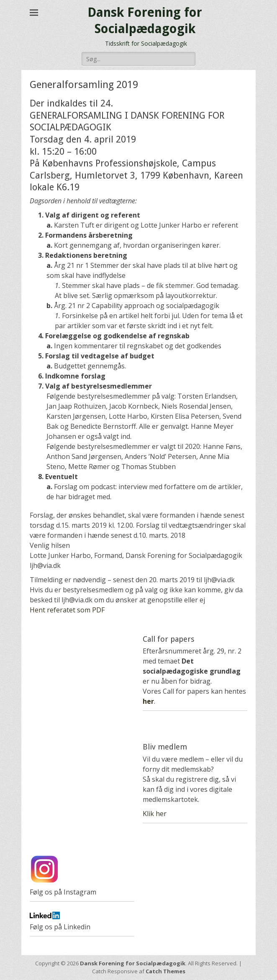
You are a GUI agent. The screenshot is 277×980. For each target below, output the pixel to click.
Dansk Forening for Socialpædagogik (133, 963)
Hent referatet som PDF (67, 610)
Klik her (155, 814)
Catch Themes (165, 971)
